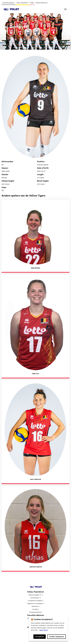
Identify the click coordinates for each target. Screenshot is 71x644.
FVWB (32, 3)
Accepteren (40, 637)
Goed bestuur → (35, 598)
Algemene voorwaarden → (36, 604)
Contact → (35, 609)
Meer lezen (44, 630)
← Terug (5, 31)
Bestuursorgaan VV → (36, 595)
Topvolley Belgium (8, 3)
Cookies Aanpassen (57, 637)
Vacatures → (35, 606)
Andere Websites (42, 3)
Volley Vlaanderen (22, 3)
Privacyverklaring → (36, 612)
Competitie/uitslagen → (35, 601)
